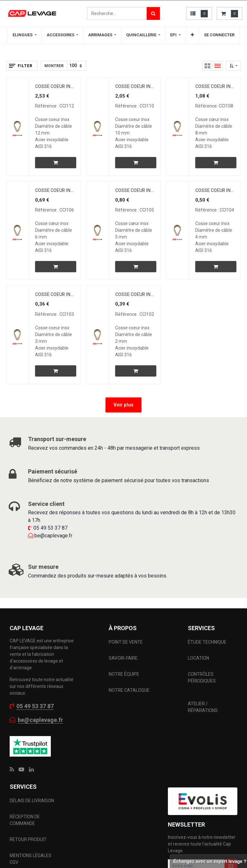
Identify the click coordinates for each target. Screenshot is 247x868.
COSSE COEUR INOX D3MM (55, 294)
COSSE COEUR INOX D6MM (55, 190)
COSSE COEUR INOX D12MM (55, 86)
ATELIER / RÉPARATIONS (203, 707)
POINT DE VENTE (126, 642)
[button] (192, 35)
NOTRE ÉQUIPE (124, 674)
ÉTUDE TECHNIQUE (208, 642)
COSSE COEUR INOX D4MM (215, 190)
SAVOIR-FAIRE (123, 658)
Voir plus (123, 405)
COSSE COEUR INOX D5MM (135, 190)
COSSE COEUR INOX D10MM (135, 86)
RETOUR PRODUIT (28, 839)
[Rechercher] (153, 13)
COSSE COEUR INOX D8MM (215, 86)
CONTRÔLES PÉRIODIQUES (202, 677)
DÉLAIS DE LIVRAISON (32, 801)
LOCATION (199, 658)
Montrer (54, 66)
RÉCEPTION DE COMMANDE (25, 820)
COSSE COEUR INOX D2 (135, 294)
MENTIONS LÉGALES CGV (31, 859)
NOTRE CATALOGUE (129, 690)
